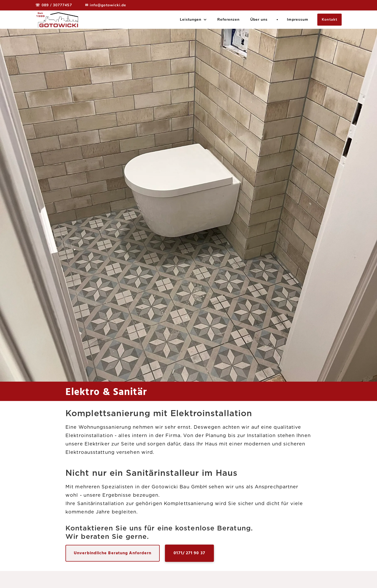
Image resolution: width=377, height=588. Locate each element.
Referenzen (229, 19)
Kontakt (329, 19)
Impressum (298, 19)
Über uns (259, 19)
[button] (193, 20)
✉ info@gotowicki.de (106, 5)
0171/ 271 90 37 (189, 553)
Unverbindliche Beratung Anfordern (113, 553)
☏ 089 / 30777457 (54, 5)
